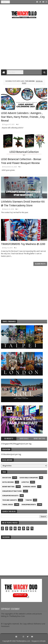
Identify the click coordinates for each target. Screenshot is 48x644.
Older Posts (40, 264)
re (24, 556)
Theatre (29, 500)
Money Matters (8, 487)
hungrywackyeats (29, 505)
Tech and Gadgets (10, 500)
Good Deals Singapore (29, 478)
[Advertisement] (24, 43)
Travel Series (8, 505)
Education (7, 478)
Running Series (30, 487)
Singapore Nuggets (10, 496)
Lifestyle (25, 482)
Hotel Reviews (8, 482)
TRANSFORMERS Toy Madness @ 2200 (23, 244)
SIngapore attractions (12, 491)
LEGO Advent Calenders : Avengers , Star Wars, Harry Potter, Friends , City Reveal (23, 117)
